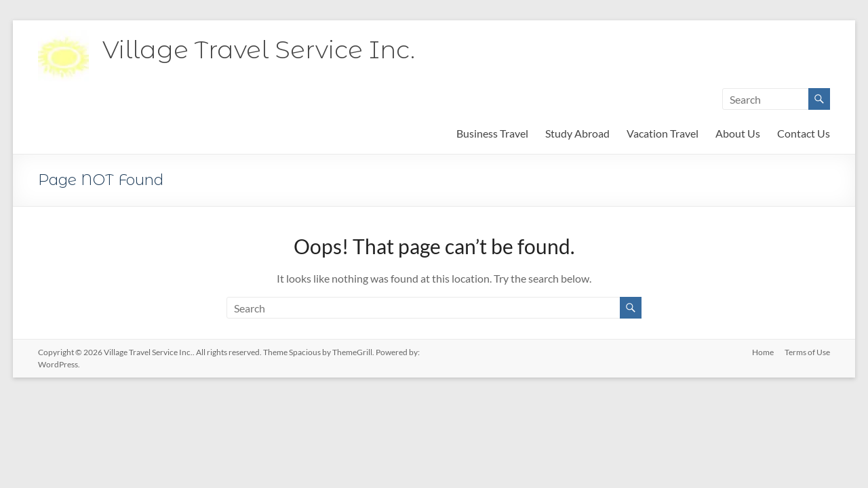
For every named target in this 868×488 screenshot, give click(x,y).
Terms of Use (807, 352)
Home (763, 352)
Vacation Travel (663, 133)
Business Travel (492, 133)
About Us (738, 133)
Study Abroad (577, 133)
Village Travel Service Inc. (259, 49)
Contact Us (804, 133)
